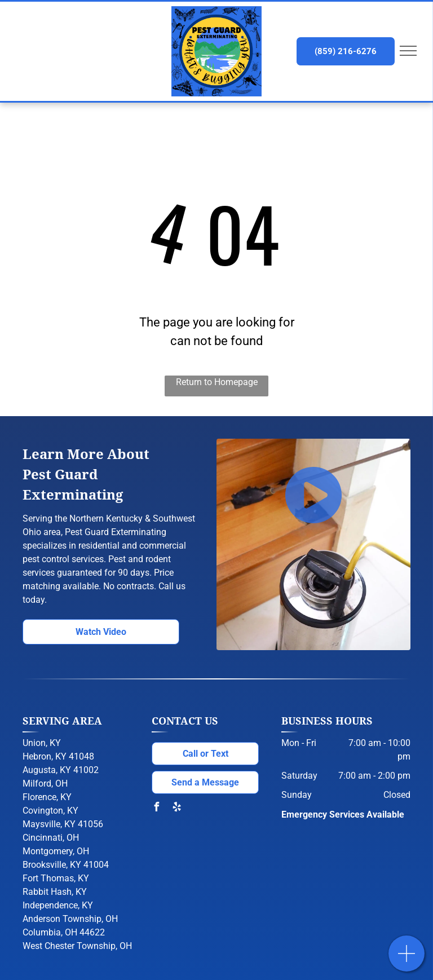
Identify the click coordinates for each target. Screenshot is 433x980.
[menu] (408, 51)
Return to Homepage (217, 382)
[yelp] (176, 808)
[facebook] (156, 808)
